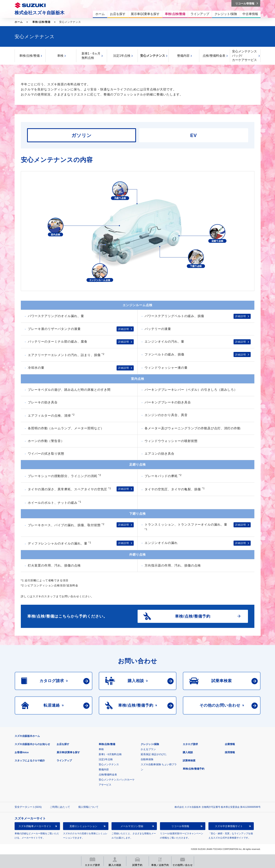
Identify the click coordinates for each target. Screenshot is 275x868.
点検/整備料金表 (214, 56)
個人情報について (88, 807)
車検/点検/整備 (41, 22)
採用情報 (230, 752)
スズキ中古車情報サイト (229, 826)
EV (193, 135)
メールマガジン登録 (132, 826)
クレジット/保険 (150, 744)
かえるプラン (148, 749)
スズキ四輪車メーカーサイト (35, 826)
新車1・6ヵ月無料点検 (91, 56)
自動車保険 (147, 759)
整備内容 (183, 56)
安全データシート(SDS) (28, 807)
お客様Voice (22, 752)
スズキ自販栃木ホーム (27, 736)
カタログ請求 (190, 744)
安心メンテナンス (153, 56)
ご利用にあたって (60, 807)
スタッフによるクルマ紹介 (30, 761)
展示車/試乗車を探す (68, 752)
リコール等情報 (180, 826)
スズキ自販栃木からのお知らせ (32, 744)
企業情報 (230, 744)
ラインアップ (64, 761)
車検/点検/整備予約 (194, 769)
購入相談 (188, 752)
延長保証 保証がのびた (154, 754)
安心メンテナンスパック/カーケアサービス (244, 56)
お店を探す (63, 744)
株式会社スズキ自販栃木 (40, 13)
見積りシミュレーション (83, 826)
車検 (60, 56)
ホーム (19, 22)
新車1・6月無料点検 (110, 754)
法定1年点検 (122, 56)
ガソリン (82, 135)
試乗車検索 (189, 761)
